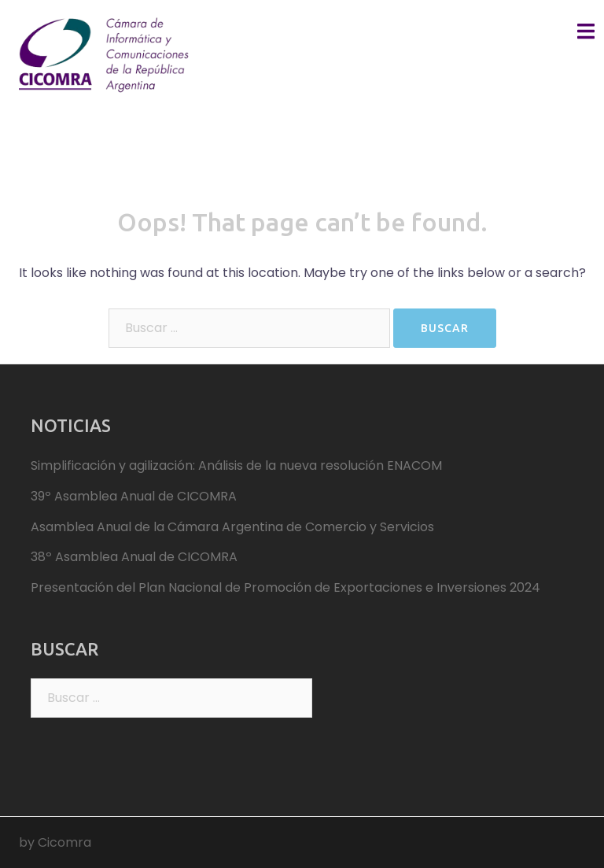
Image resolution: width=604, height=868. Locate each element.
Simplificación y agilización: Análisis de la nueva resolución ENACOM (236, 465)
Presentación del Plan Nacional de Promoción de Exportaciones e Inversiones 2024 (285, 587)
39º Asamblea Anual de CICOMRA (134, 496)
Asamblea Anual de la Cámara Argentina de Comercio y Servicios (232, 527)
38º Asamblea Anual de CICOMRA (134, 557)
